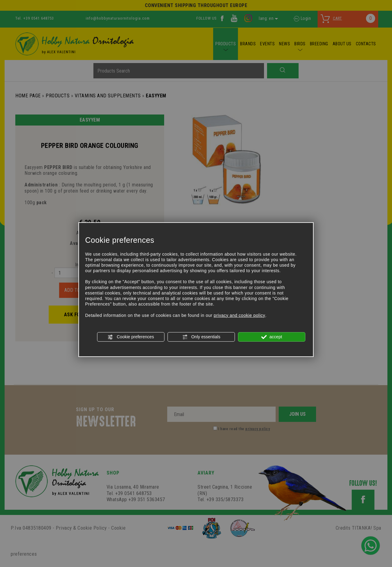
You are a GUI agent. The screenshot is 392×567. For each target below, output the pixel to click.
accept (272, 337)
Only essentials (201, 337)
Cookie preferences (131, 337)
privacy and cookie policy (239, 315)
